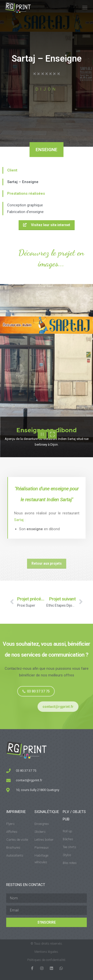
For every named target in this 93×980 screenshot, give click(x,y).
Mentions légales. (47, 952)
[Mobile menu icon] (85, 8)
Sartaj (19, 520)
